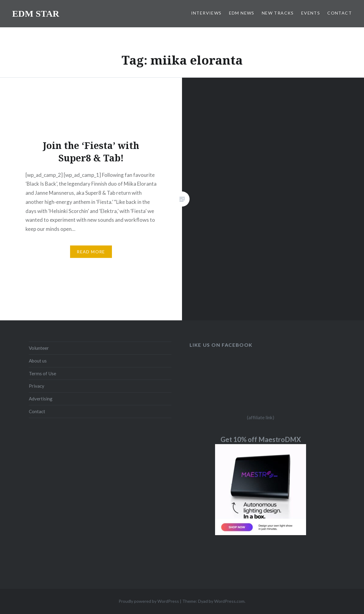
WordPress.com (229, 601)
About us (38, 361)
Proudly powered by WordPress (149, 601)
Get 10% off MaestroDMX (261, 439)
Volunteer (39, 348)
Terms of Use (42, 373)
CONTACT (340, 13)
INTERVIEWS (206, 13)
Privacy (37, 386)
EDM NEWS (242, 13)
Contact (37, 411)
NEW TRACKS (278, 13)
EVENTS (311, 13)
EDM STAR (36, 13)
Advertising (41, 399)
